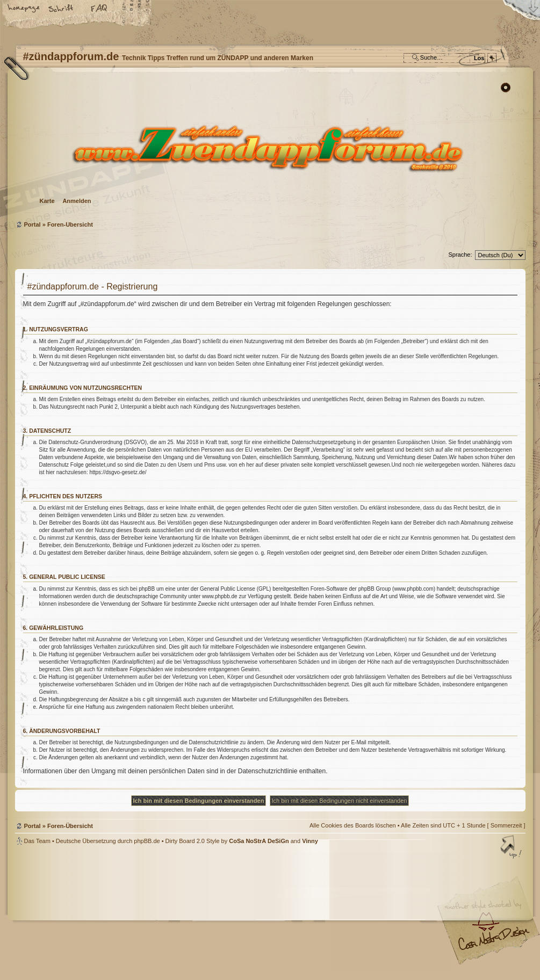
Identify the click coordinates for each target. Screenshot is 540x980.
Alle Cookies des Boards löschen (353, 825)
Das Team (37, 841)
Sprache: (460, 255)
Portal (33, 224)
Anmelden (77, 201)
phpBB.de (147, 841)
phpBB (136, 912)
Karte (47, 201)
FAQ (99, 9)
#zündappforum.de (184, 914)
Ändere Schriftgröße (62, 9)
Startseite (24, 9)
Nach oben (512, 848)
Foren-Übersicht (269, 148)
